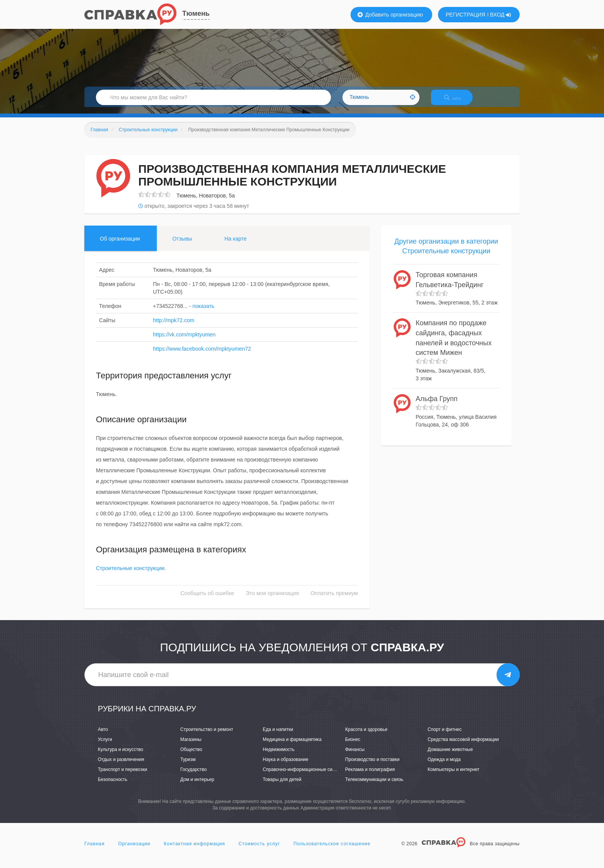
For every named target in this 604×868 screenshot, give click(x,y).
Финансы (355, 756)
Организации (134, 850)
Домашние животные (450, 756)
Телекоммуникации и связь (374, 786)
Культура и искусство (121, 756)
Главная (95, 850)
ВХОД (501, 15)
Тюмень (196, 13)
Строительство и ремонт (207, 736)
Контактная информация (194, 850)
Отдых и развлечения (121, 766)
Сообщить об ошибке (207, 600)
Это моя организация (272, 600)
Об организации (120, 245)
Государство (194, 776)
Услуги (105, 746)
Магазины (191, 746)
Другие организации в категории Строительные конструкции (446, 253)
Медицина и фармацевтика (292, 746)
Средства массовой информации (463, 746)
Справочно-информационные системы (304, 776)
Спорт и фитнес (445, 736)
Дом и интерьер (197, 786)
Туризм (188, 766)
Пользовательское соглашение (332, 850)
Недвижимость (279, 756)
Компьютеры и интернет (454, 776)
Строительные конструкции (130, 575)
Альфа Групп (437, 405)
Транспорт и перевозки (122, 776)
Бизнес (353, 746)
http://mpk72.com (174, 327)
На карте (236, 245)
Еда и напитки (278, 736)
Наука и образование (285, 766)
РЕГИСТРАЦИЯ (466, 15)
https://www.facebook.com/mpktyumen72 (202, 355)
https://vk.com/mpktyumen (184, 341)
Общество (191, 756)
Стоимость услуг (259, 850)
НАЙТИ (458, 102)
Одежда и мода (444, 766)
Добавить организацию (390, 15)
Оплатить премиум (334, 600)
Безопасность (113, 786)
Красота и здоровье (366, 736)
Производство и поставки (372, 766)
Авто (103, 736)
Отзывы (182, 245)
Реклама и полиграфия (370, 776)
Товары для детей (282, 786)
